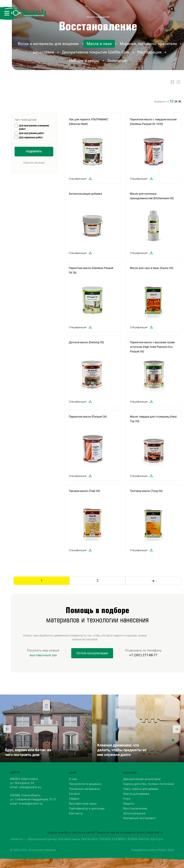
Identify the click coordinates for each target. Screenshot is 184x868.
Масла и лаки (99, 44)
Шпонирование (134, 813)
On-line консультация (92, 653)
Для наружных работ (31, 137)
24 (176, 102)
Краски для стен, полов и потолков (149, 784)
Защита (129, 804)
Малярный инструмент (140, 818)
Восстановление (98, 27)
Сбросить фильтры (34, 163)
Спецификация (81, 179)
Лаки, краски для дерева (141, 789)
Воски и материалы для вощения (48, 44)
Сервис (74, 799)
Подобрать (34, 151)
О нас (73, 779)
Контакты (76, 813)
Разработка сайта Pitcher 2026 (153, 850)
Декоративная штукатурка (142, 779)
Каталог (75, 794)
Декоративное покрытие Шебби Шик (96, 52)
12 (172, 101)
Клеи (127, 799)
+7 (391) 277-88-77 (143, 655)
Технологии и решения (85, 784)
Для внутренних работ (32, 133)
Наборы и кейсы (84, 61)
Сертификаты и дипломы (87, 808)
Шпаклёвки (43, 52)
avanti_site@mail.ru (150, 832)
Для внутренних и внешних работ (34, 127)
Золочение (117, 61)
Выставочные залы (83, 804)
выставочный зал (43, 655)
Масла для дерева (136, 794)
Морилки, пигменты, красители (148, 44)
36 (180, 102)
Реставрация (150, 52)
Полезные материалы (85, 789)
